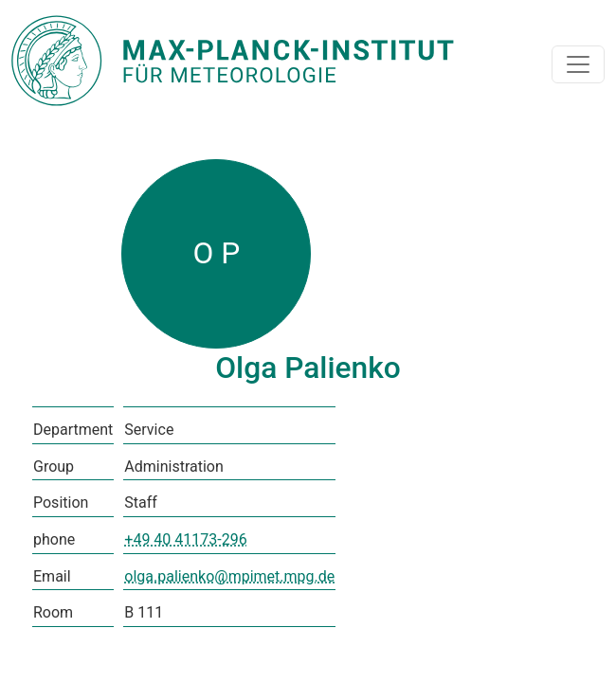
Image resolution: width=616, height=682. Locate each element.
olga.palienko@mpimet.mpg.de (229, 576)
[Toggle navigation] (578, 64)
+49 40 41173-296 (185, 539)
